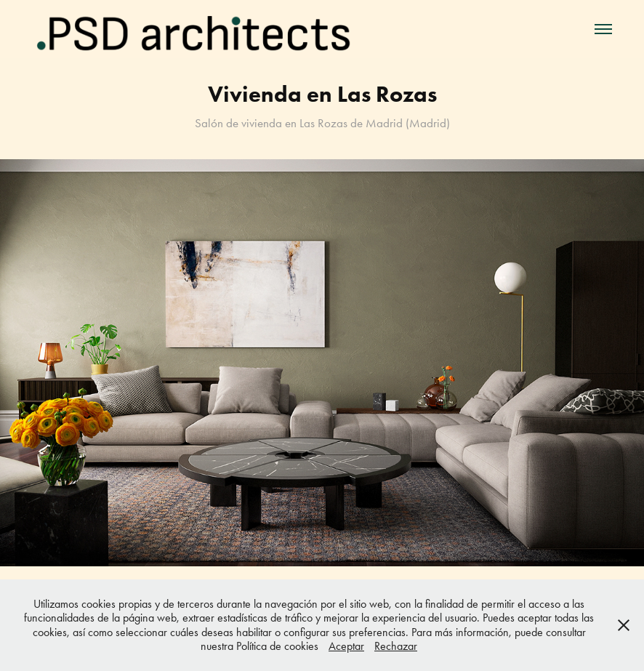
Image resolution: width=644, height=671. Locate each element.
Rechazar (396, 646)
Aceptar (346, 646)
